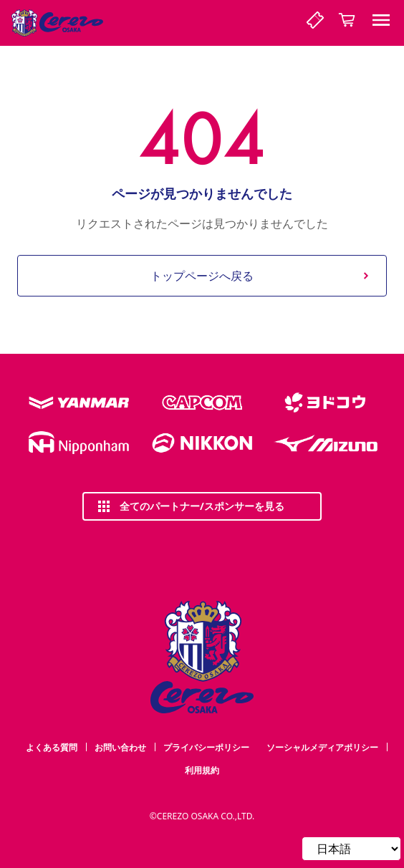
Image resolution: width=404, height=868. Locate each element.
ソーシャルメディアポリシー (322, 747)
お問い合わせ (120, 747)
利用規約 (202, 770)
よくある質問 (52, 747)
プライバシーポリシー (206, 747)
